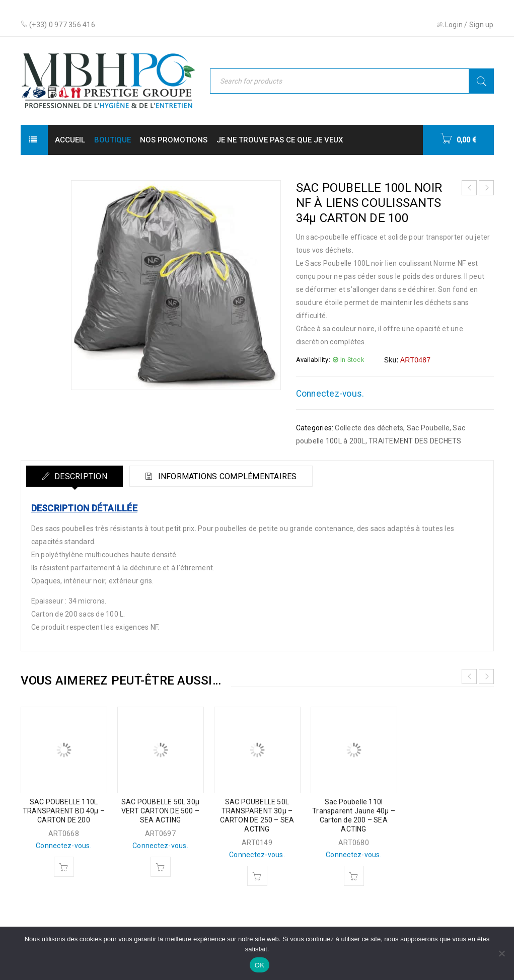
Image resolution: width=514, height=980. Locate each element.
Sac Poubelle (428, 428)
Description (80, 476)
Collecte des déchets (369, 428)
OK (260, 965)
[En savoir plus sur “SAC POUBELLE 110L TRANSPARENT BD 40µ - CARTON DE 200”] (64, 867)
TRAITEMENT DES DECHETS (415, 441)
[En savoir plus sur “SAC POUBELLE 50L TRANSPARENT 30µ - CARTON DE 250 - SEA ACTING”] (257, 876)
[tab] (75, 476)
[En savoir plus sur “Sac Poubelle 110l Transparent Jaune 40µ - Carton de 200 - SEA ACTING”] (354, 876)
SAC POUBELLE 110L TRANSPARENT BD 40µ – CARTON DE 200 (64, 811)
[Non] (501, 953)
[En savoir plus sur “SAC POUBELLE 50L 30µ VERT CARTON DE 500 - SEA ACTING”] (161, 867)
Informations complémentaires (226, 476)
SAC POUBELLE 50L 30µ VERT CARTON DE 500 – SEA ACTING (160, 811)
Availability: (313, 360)
